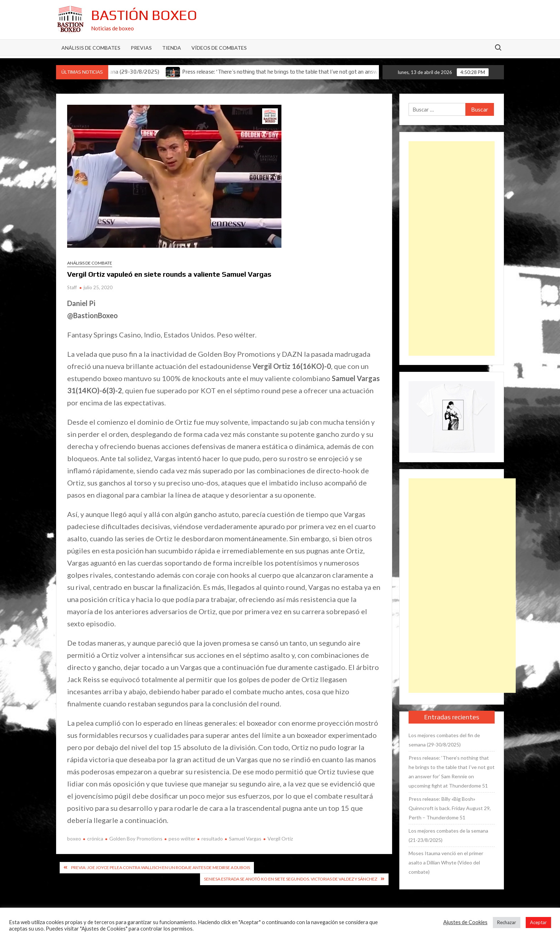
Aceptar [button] (538, 922)
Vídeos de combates (219, 48)
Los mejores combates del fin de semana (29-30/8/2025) (444, 740)
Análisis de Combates (91, 48)
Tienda (172, 48)
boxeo (74, 839)
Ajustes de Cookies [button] (465, 922)
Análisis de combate (90, 263)
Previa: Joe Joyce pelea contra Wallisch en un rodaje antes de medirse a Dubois (161, 867)
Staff (72, 287)
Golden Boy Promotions (136, 839)
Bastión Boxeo (144, 15)
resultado (212, 839)
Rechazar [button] (507, 922)
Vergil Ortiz (280, 839)
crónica (95, 839)
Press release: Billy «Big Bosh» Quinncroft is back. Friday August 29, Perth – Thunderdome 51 (450, 808)
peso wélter (182, 839)
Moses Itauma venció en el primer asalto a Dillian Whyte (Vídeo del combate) (446, 862)
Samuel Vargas (245, 839)
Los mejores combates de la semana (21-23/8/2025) (448, 835)
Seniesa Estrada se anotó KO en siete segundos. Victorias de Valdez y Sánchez (291, 879)
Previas (141, 48)
